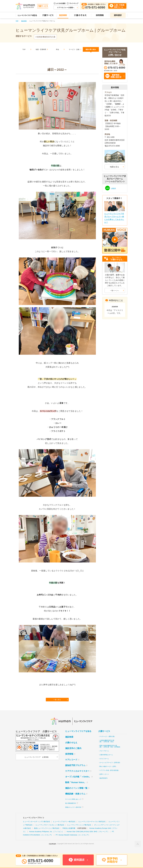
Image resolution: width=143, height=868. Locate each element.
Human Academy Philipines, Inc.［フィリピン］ (46, 836)
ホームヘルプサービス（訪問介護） (110, 767)
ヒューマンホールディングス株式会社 (37, 826)
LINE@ (114, 188)
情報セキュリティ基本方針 (73, 812)
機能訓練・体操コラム (75, 799)
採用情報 (69, 759)
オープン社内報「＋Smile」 (78, 782)
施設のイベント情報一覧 (76, 793)
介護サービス (104, 736)
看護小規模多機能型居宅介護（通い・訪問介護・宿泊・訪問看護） (110, 751)
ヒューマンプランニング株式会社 (79, 830)
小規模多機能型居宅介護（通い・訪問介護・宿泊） (106, 746)
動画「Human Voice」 (76, 787)
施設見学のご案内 (73, 753)
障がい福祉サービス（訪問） (108, 771)
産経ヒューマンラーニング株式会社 (47, 833)
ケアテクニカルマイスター (77, 776)
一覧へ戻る (58, 704)
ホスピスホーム (104, 763)
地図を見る (115, 167)
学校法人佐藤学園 (69, 833)
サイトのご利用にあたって (73, 804)
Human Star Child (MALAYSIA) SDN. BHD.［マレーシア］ (88, 836)
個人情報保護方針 (71, 808)
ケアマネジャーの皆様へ (66, 8)
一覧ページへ (115, 290)
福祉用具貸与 (103, 783)
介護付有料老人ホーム (106, 760)
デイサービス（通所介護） (107, 741)
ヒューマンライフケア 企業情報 (36, 762)
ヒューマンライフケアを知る (78, 736)
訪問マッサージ (104, 779)
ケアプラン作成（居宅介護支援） (109, 775)
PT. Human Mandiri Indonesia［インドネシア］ (73, 840)
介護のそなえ (71, 747)
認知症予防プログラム (75, 770)
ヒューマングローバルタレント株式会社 (50, 830)
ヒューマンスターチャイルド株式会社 (92, 826)
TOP (17, 21)
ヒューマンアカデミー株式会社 (64, 826)
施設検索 (24, 21)
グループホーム (104, 756)
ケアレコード (71, 764)
